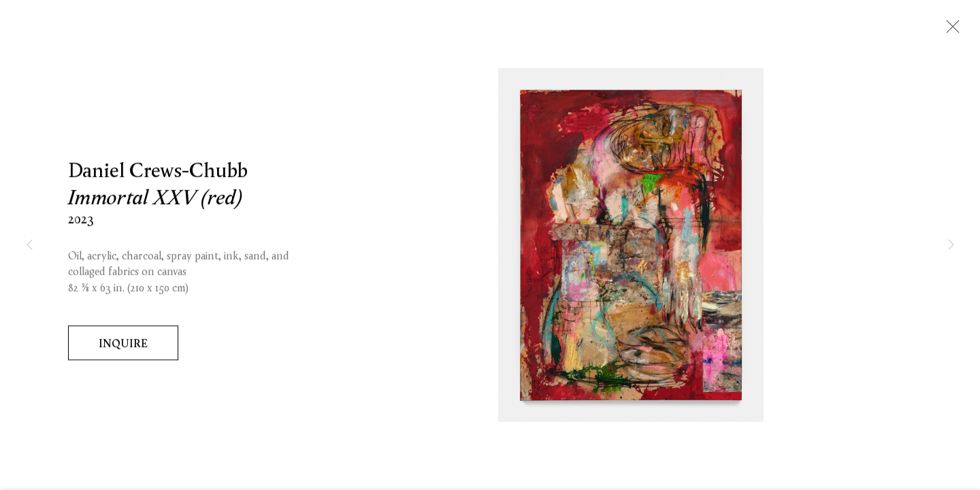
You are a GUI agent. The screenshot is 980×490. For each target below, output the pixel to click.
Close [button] (949, 31)
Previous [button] (29, 245)
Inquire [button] (123, 345)
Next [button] (951, 245)
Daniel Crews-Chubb (158, 172)
